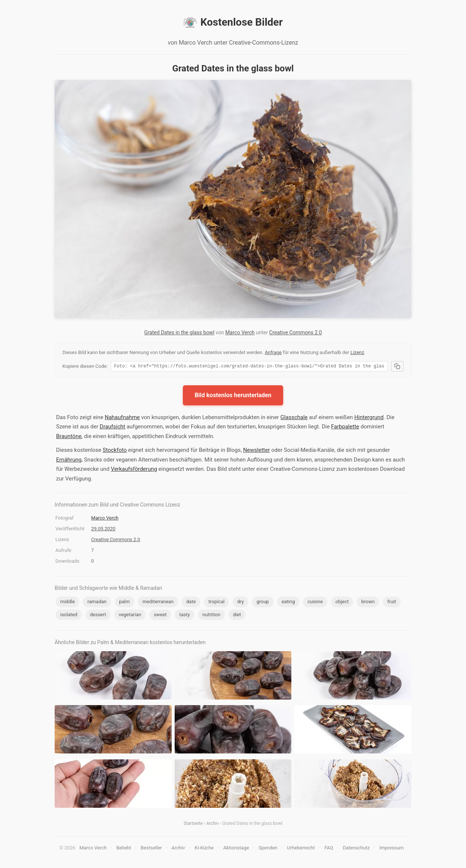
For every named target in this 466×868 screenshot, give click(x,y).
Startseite (193, 824)
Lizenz (357, 352)
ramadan (97, 603)
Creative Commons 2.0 (295, 332)
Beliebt (124, 849)
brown (368, 603)
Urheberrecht (301, 849)
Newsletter (256, 451)
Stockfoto (115, 451)
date (191, 603)
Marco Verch (240, 332)
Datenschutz (356, 849)
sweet (160, 616)
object (342, 603)
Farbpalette (345, 428)
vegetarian (130, 616)
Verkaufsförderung (134, 470)
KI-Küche (204, 849)
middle (67, 603)
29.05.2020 (103, 530)
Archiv (212, 824)
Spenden (268, 849)
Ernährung (69, 461)
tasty (184, 616)
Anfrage (273, 352)
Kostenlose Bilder (233, 22)
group (263, 603)
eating (288, 603)
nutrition (211, 616)
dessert (98, 616)
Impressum (391, 849)
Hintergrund (369, 418)
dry (240, 603)
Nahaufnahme (122, 418)
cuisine (315, 603)
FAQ (329, 849)
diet (237, 616)
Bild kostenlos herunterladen (233, 396)
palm (125, 603)
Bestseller (151, 849)
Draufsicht (112, 428)
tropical (216, 603)
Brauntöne (69, 437)
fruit (392, 603)
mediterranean (158, 603)
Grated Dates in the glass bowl (179, 332)
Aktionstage (236, 849)
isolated (69, 616)
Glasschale (294, 418)
